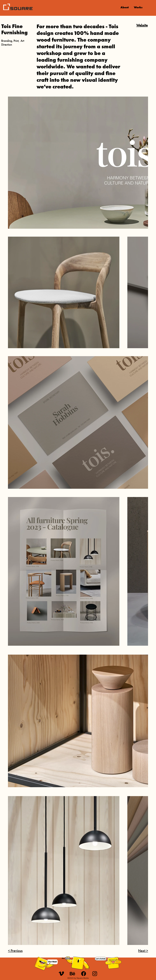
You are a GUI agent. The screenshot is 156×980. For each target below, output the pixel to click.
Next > (143, 951)
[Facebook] (84, 974)
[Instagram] (95, 974)
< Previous (15, 951)
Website (142, 26)
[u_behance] (72, 974)
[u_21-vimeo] (61, 974)
